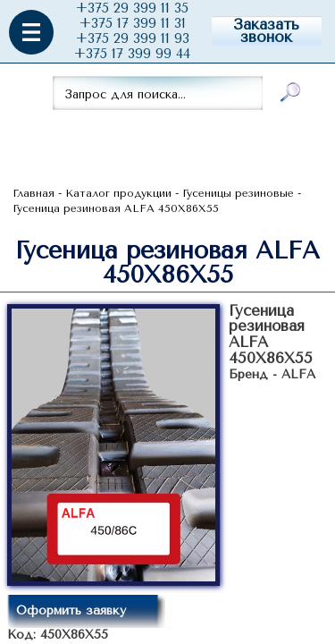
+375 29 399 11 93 (133, 39)
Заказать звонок (266, 30)
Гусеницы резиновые (238, 193)
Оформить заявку (71, 610)
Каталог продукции (118, 193)
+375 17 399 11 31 (133, 24)
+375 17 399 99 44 (132, 54)
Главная (33, 193)
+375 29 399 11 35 (132, 8)
